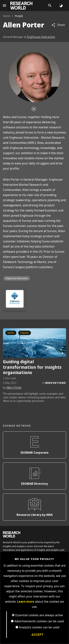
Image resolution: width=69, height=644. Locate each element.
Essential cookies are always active (39, 615)
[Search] (50, 6)
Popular (25, 333)
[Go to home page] (21, 6)
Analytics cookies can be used (39, 627)
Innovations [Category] (55, 383)
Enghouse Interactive (41, 37)
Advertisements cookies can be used (39, 621)
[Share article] (58, 25)
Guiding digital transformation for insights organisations (32, 367)
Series (11, 333)
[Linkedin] (34, 109)
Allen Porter (14, 388)
